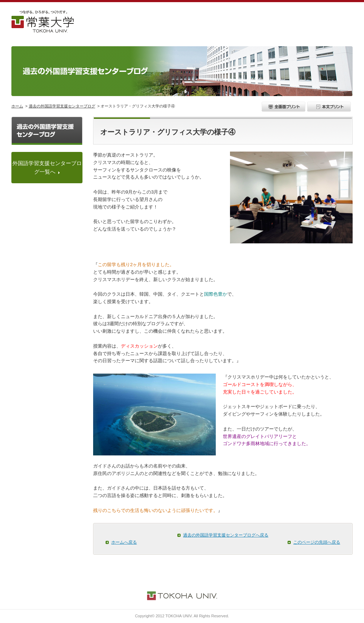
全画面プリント (284, 107)
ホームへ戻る (124, 542)
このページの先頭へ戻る (317, 542)
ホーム (17, 106)
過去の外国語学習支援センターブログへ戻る (226, 535)
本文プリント (330, 107)
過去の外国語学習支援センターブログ (62, 106)
